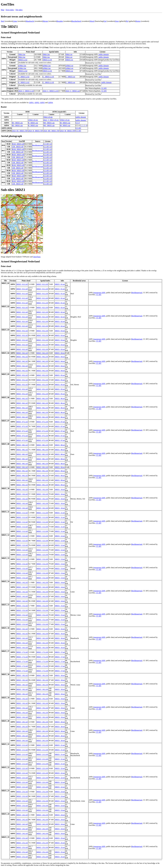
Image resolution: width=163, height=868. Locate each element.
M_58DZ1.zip (65, 123)
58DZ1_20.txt (60, 722)
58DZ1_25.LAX (42, 838)
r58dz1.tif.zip (33, 120)
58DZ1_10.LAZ (22, 490)
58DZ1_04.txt (60, 353)
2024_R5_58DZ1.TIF (20, 131)
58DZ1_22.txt (60, 768)
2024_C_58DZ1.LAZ (26, 91)
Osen (117, 21)
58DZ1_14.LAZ (22, 582)
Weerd (92, 21)
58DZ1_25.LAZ (22, 838)
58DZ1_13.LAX (42, 559)
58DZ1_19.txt (60, 699)
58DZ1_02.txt (60, 308)
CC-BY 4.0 (48, 144)
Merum (45, 21)
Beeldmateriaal (38, 145)
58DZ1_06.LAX (42, 399)
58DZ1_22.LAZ (22, 768)
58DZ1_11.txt (60, 513)
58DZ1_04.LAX (42, 353)
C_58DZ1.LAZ (24, 77)
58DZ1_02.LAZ (22, 308)
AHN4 (50, 103)
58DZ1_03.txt (60, 331)
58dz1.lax (46, 54)
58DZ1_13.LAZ (22, 559)
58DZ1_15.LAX (42, 606)
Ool (105, 21)
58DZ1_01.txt (60, 284)
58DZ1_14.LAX (42, 582)
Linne (15, 21)
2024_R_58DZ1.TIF (36, 131)
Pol (127, 21)
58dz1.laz (22, 54)
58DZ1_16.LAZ (22, 629)
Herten (138, 21)
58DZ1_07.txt (60, 422)
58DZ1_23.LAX (42, 792)
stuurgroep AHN (99, 293)
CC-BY (104, 88)
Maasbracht (30, 21)
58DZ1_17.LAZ (22, 652)
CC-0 (78, 123)
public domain (104, 54)
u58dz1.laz (22, 68)
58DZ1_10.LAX (42, 490)
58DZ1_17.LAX (42, 652)
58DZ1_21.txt (60, 745)
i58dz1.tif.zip (65, 120)
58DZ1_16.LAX (42, 629)
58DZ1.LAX (47, 60)
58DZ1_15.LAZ (22, 606)
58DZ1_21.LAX (42, 745)
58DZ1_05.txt (60, 375)
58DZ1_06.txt (60, 399)
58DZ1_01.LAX (42, 284)
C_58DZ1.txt (70, 77)
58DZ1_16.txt (60, 629)
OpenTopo (37, 257)
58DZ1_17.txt (60, 652)
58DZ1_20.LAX (42, 722)
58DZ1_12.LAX (42, 536)
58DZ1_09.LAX (42, 467)
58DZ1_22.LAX (42, 768)
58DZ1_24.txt (60, 815)
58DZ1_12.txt (60, 536)
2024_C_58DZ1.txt (73, 91)
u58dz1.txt (69, 68)
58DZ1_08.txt (60, 445)
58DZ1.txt (69, 60)
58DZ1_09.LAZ (22, 467)
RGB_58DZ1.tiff (18, 144)
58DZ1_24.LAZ (22, 815)
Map (2, 10)
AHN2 (37, 103)
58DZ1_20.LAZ (22, 722)
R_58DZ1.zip (33, 123)
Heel (3, 21)
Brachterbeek (76, 21)
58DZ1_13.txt (60, 559)
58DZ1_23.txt (60, 792)
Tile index (19, 10)
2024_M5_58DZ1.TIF (51, 131)
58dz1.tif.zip (48, 117)
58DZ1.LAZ (23, 60)
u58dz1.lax (47, 68)
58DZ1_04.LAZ (22, 353)
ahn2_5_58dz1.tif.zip (51, 120)
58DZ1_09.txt (60, 467)
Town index (10, 10)
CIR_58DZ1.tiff (18, 147)
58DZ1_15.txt (60, 606)
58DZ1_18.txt (60, 675)
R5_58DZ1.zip (17, 123)
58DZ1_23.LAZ (22, 792)
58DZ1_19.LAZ (22, 699)
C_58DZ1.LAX (48, 77)
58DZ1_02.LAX (42, 308)
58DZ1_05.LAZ (22, 375)
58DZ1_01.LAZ (22, 284)
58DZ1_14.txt (60, 582)
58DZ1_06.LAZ (22, 399)
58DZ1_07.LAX (42, 422)
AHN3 (42, 103)
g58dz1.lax (47, 66)
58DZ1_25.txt (60, 838)
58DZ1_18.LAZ (22, 675)
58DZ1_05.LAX (42, 375)
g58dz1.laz (22, 66)
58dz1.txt (69, 54)
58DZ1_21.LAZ (22, 745)
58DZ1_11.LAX (42, 513)
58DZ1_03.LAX (42, 331)
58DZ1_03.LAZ (22, 331)
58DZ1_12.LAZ (22, 536)
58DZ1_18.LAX (42, 675)
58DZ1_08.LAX (42, 445)
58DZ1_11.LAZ (22, 513)
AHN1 (31, 103)
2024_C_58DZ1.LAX (51, 91)
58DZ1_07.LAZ (22, 422)
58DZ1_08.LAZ (22, 445)
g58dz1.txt (69, 66)
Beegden (60, 21)
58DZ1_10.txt (60, 490)
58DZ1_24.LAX (42, 815)
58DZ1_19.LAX (42, 699)
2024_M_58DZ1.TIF (68, 131)
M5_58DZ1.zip (49, 123)
